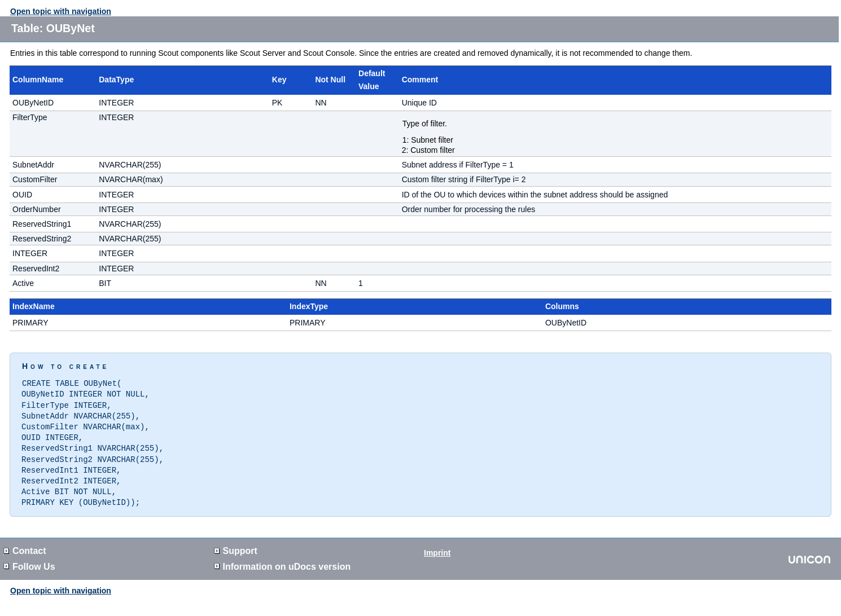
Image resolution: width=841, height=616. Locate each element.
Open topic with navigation (61, 11)
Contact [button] (25, 544)
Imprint (437, 546)
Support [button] (236, 544)
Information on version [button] (282, 560)
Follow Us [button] (29, 560)
